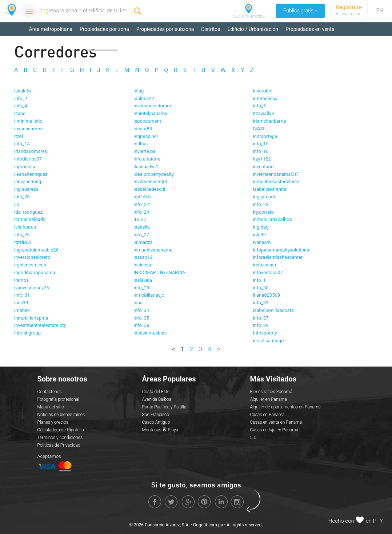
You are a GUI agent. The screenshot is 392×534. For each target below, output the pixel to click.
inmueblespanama (153, 250)
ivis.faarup (25, 227)
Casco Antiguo (156, 422)
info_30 (261, 288)
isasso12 (143, 257)
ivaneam (262, 242)
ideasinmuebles (150, 333)
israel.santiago (269, 341)
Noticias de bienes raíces (61, 415)
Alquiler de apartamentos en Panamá (285, 407)
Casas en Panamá (267, 415)
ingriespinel (146, 136)
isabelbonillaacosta (273, 310)
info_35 (141, 318)
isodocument (147, 121)
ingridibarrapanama (35, 272)
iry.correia (263, 212)
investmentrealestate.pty (40, 325)
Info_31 (22, 295)
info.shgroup (27, 333)
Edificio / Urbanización (253, 29)
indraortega (265, 136)
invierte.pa (144, 151)
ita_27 (140, 219)
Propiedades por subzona (165, 29)
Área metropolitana (51, 29)
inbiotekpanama (150, 113)
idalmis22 (144, 98)
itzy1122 (262, 159)
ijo (17, 204)
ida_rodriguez (28, 212)
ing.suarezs (26, 189)
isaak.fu (23, 91)
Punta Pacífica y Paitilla (164, 407)
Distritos (211, 29)
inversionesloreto (32, 257)
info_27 (141, 235)
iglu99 (259, 235)
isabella (142, 227)
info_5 (259, 106)
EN (379, 11)
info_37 (261, 318)
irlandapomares (31, 151)
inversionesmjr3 (150, 181)
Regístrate (349, 7)
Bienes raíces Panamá (271, 392)
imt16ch (142, 197)
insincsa (142, 265)
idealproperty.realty (154, 174)
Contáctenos (50, 392)
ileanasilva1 (146, 167)
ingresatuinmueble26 (36, 250)
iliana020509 (267, 295)
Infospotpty (265, 333)
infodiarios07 (28, 159)
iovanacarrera (29, 129)
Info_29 (141, 288)
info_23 (261, 204)
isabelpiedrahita (270, 189)
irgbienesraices (30, 265)
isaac (20, 113)
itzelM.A (23, 242)
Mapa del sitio (51, 407)
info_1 (259, 280)
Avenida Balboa (157, 399)
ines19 (21, 303)
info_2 (21, 98)
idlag (139, 91)
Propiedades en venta (310, 29)
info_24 (141, 212)
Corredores (102, 44)
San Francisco (156, 415)
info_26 (22, 235)
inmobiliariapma (31, 318)
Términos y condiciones (60, 438)
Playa (173, 430)
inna (138, 303)
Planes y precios (53, 422)
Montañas (152, 430)
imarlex (22, 310)
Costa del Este (156, 392)
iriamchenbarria (270, 121)
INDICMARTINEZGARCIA (159, 272)
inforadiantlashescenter (278, 257)
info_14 (22, 144)
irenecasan (265, 265)
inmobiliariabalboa (273, 219)
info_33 (261, 303)
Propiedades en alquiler (56, 44)
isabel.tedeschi (149, 189)
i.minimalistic (28, 121)
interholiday (265, 98)
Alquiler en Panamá (268, 399)
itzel (19, 136)
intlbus (141, 144)
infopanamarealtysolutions (281, 250)
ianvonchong (28, 181)
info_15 (261, 144)
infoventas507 (268, 272)
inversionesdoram (152, 106)
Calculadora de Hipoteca (61, 430)
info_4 (21, 106)
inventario (263, 167)
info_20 (22, 197)
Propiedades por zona (104, 29)
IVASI (259, 129)
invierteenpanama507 (276, 174)
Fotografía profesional (58, 399)
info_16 (261, 151)
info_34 (141, 310)
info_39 (261, 325)
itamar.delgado (30, 219)
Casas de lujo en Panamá (274, 430)
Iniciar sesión (349, 14)
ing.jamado (265, 197)
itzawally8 (264, 113)
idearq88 (143, 129)
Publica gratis (300, 11)
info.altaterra (147, 159)
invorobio (263, 91)
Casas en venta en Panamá (276, 422)
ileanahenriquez (31, 174)
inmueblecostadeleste (276, 181)
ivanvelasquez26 (32, 288)
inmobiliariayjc (149, 295)
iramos (21, 280)
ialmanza (143, 242)
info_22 (141, 204)
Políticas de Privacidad (59, 445)
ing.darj (261, 227)
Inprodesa (25, 167)
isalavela (143, 280)
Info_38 (141, 325)
